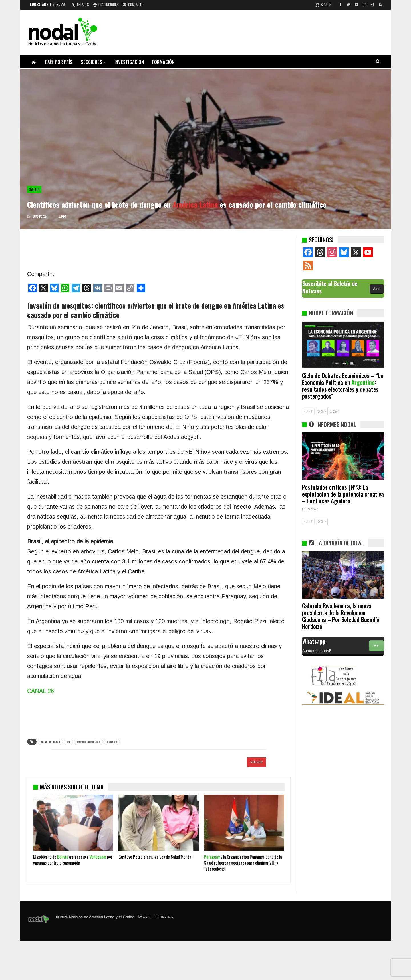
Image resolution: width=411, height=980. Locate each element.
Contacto (133, 5)
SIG (322, 411)
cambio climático (88, 742)
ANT (308, 411)
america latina (50, 742)
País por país (59, 62)
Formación (163, 62)
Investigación (129, 62)
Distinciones (106, 5)
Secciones (91, 62)
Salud (34, 189)
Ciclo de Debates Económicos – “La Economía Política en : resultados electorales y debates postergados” (343, 386)
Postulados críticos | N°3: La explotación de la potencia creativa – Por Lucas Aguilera (343, 494)
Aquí (377, 289)
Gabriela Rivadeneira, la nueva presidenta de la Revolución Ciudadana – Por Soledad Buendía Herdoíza (341, 616)
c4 (68, 742)
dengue (112, 742)
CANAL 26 (41, 691)
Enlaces (80, 5)
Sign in (324, 5)
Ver (376, 646)
